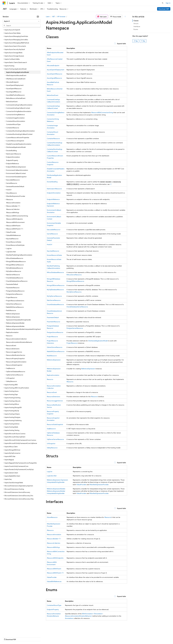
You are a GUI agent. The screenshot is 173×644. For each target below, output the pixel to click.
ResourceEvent (52, 392)
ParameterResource (53, 322)
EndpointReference (53, 199)
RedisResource (52, 356)
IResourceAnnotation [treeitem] (13, 203)
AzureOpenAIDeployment (56, 70)
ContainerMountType (54, 605)
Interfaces (137, 26)
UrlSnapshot (51, 443)
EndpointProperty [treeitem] (12, 160)
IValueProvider (81, 484)
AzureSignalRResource (54, 78)
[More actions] (125, 17)
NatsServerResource (54, 300)
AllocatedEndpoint (53, 65)
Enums (136, 29)
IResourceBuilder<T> (54, 539)
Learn (48, 16)
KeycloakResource (53, 251)
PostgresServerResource (75, 328)
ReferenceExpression (54, 360)
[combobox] (22, 21)
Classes (136, 21)
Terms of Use (81, 637)
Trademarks (91, 637)
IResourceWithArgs (53, 547)
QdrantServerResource (55, 347)
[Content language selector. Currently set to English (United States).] (13, 632)
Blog (30, 637)
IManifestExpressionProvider (99, 484)
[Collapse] (38, 17)
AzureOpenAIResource (55, 74)
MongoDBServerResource (75, 281)
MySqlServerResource (74, 292)
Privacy (48, 637)
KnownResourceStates (54, 255)
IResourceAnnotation (54, 534)
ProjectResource (52, 337)
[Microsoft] (4, 3)
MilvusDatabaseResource (55, 272)
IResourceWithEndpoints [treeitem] (14, 219)
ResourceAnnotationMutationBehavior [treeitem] (19, 342)
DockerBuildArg (52, 182)
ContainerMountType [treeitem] (13, 124)
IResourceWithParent (54, 569)
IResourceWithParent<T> (55, 573)
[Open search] (163, 3)
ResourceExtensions (54, 396)
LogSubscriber (52, 476)
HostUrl (49, 244)
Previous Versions (20, 637)
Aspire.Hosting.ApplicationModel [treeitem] (18, 72)
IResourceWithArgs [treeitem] (13, 212)
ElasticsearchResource (54, 189)
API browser (61, 16)
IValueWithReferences (54, 581)
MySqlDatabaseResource (55, 290)
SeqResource (51, 429)
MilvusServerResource (74, 275)
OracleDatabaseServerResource (77, 307)
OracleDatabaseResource (55, 304)
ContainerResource (53, 138)
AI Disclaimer (7, 637)
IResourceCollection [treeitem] (13, 209)
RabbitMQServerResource (56, 351)
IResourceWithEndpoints (55, 558)
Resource (50, 379)
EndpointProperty (53, 609)
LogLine (50, 471)
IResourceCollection (54, 543)
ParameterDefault (53, 317)
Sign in (168, 3)
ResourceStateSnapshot (55, 424)
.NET (53, 16)
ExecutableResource (54, 230)
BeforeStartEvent (53, 95)
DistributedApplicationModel (98, 341)
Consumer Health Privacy (63, 637)
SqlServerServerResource (55, 439)
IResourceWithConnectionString (102, 112)
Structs (136, 23)
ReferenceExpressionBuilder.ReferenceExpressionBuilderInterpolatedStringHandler (56, 491)
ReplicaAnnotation (53, 375)
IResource (70, 382)
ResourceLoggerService (55, 401)
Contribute (39, 637)
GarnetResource (52, 234)
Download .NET (164, 9)
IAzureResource (52, 517)
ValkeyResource (52, 448)
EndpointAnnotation (54, 193)
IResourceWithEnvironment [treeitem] (15, 222)
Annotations (69, 618)
